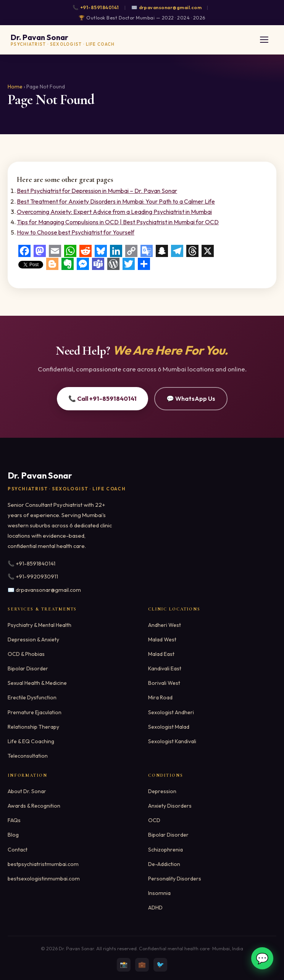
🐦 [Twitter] (160, 964)
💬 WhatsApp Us (191, 398)
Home (15, 87)
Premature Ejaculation (35, 712)
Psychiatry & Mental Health (40, 625)
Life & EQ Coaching (31, 741)
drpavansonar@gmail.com (170, 7)
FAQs (14, 820)
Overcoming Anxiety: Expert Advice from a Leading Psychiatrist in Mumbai (114, 212)
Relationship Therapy (33, 727)
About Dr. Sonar (27, 791)
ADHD (155, 908)
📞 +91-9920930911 (33, 577)
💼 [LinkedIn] (142, 964)
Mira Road (160, 697)
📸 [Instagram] (124, 964)
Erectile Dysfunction (32, 697)
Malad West (162, 639)
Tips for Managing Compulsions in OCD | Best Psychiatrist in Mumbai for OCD (118, 222)
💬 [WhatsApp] (262, 958)
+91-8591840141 (100, 7)
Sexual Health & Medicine (37, 683)
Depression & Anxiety (33, 639)
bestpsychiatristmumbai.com (43, 864)
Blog (13, 835)
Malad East (161, 654)
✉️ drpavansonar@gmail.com (44, 590)
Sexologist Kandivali (172, 741)
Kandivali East (165, 668)
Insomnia (159, 893)
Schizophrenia (165, 850)
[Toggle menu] (264, 40)
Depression (162, 791)
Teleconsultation (28, 756)
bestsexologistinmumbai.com (44, 879)
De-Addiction (164, 864)
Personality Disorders (175, 879)
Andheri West (165, 625)
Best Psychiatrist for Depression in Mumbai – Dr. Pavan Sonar (97, 191)
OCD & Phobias (26, 654)
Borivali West (164, 683)
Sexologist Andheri (171, 712)
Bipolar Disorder (28, 668)
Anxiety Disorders (170, 806)
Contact (18, 850)
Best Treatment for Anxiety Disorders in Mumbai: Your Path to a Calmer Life (116, 201)
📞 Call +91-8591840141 (102, 398)
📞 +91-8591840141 (31, 564)
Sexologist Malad (169, 727)
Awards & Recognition (34, 806)
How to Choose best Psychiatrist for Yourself (76, 232)
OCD (154, 820)
